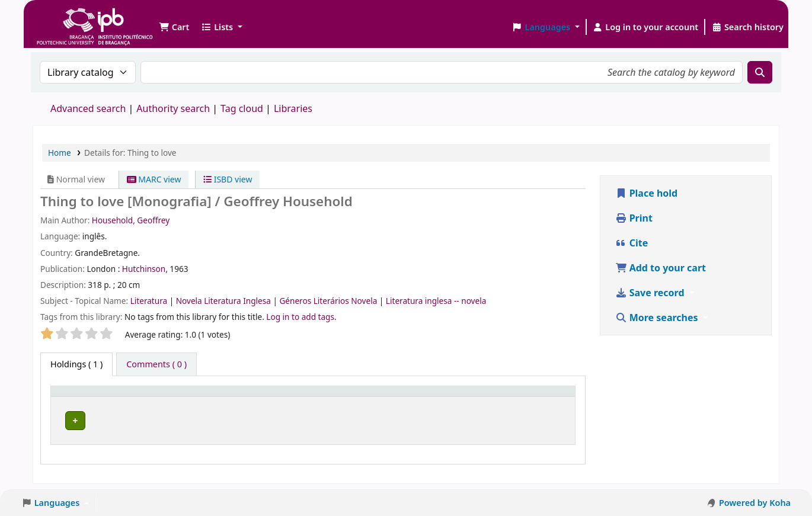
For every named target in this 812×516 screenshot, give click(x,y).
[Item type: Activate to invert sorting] (100, 397)
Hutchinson (144, 269)
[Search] (760, 72)
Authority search (173, 108)
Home (60, 153)
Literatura (150, 301)
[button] (174, 27)
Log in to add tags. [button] (301, 317)
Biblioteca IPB (65, 18)
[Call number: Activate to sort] (395, 397)
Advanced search (88, 108)
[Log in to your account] (646, 27)
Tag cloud (242, 108)
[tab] (156, 364)
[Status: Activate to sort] (537, 397)
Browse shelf (397, 421)
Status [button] (518, 397)
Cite (632, 243)
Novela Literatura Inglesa (225, 301)
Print (634, 218)
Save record (651, 293)
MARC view (154, 179)
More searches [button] (658, 318)
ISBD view (228, 179)
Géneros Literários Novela (329, 301)
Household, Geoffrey (131, 220)
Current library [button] (184, 397)
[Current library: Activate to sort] (219, 397)
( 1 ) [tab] (76, 364)
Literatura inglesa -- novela (436, 301)
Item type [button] (76, 397)
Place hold (647, 193)
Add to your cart (661, 268)
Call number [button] (321, 397)
